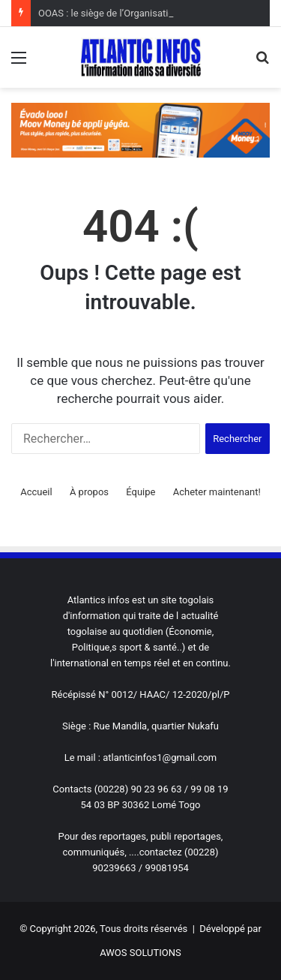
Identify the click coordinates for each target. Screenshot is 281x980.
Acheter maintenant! (217, 492)
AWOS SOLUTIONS (140, 953)
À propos (89, 492)
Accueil (36, 492)
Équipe (140, 492)
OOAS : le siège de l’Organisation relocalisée (133, 13)
